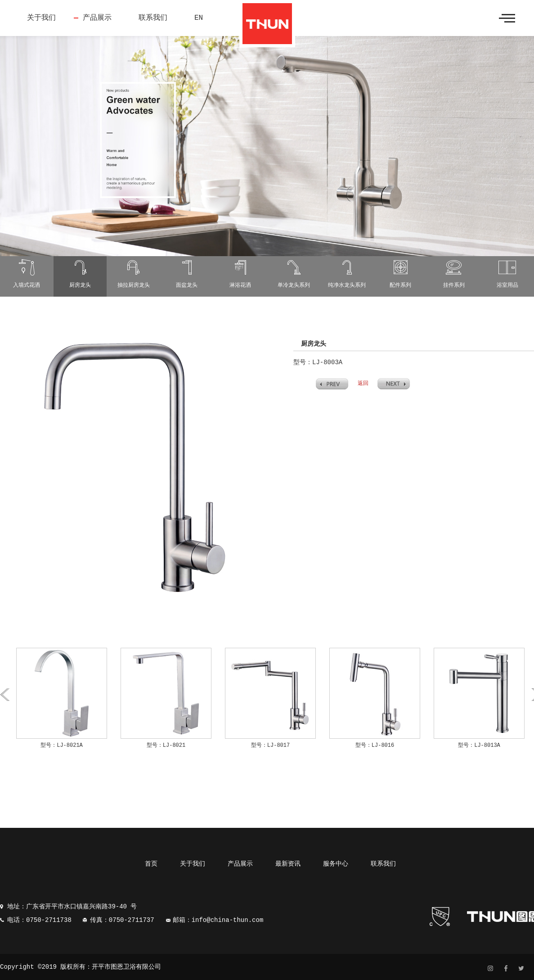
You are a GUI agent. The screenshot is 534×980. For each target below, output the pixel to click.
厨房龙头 (80, 285)
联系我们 (153, 18)
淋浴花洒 (240, 285)
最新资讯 (288, 864)
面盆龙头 (187, 285)
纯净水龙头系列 (347, 285)
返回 (363, 384)
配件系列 (400, 285)
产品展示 (97, 18)
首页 (151, 864)
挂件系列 (454, 285)
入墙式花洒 (27, 285)
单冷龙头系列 (294, 285)
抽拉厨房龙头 (134, 285)
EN (199, 18)
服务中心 (336, 864)
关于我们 (41, 18)
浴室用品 (507, 285)
